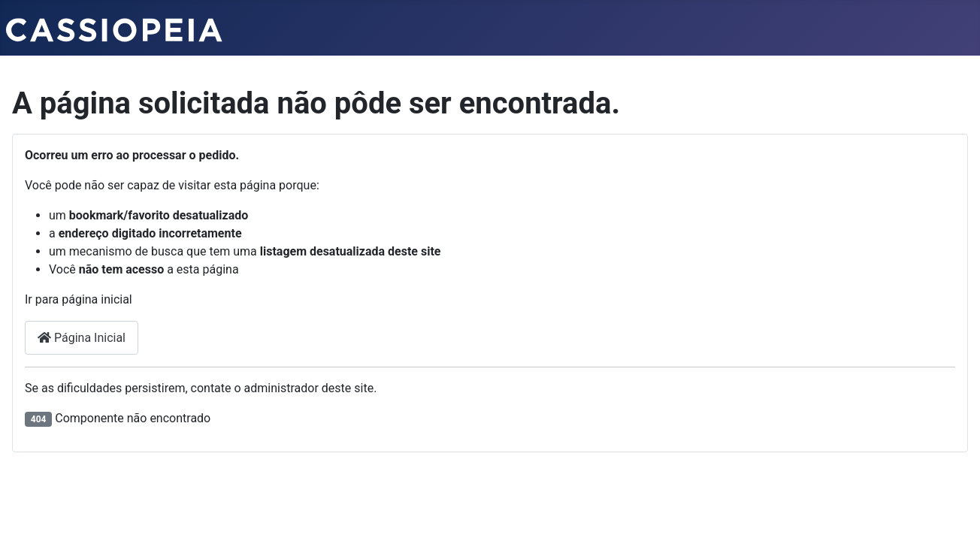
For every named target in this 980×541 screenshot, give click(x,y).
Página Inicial (82, 338)
